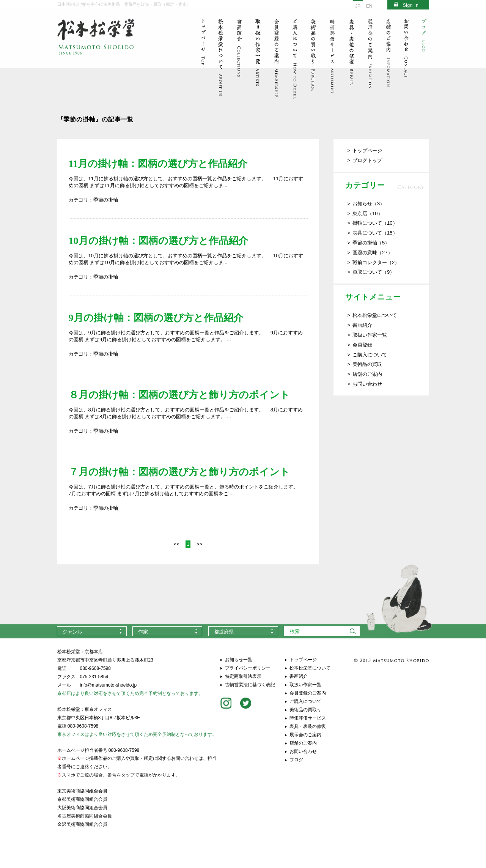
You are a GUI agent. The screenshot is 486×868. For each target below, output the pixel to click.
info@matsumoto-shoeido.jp (109, 685)
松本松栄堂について (375, 315)
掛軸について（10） (375, 223)
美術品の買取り (305, 710)
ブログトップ (367, 160)
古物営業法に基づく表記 (250, 685)
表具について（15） (375, 233)
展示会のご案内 (305, 735)
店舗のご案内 (367, 374)
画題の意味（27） (372, 253)
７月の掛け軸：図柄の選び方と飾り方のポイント (179, 472)
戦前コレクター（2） (376, 262)
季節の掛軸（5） (371, 243)
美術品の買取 (367, 364)
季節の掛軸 (106, 200)
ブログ (296, 760)
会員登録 (362, 345)
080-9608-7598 (95, 668)
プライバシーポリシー (248, 668)
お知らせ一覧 (239, 660)
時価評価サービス (308, 718)
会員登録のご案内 (308, 693)
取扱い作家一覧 (370, 335)
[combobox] (92, 631)
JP (358, 6)
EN (369, 6)
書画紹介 (362, 325)
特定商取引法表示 (243, 676)
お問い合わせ (367, 384)
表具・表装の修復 (308, 726)
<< (177, 544)
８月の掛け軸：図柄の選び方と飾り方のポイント (179, 395)
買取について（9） (374, 272)
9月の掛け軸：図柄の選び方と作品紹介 (156, 318)
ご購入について (370, 355)
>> (199, 544)
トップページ (367, 150)
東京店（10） (367, 213)
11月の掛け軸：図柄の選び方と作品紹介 (158, 164)
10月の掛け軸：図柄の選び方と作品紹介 (158, 241)
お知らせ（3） (369, 204)
